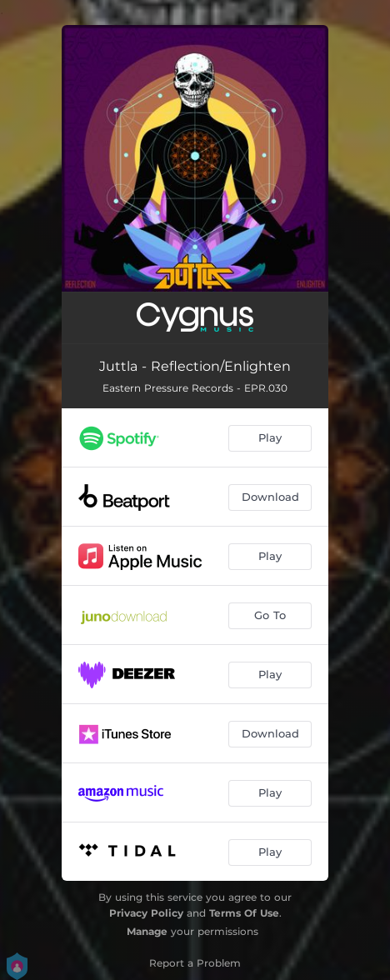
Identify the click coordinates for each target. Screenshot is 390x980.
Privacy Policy (146, 913)
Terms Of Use (244, 913)
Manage (147, 931)
